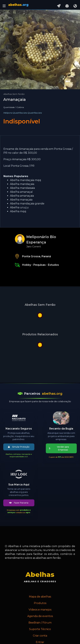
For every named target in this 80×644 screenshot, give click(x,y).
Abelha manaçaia (21, 200)
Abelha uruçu (19, 207)
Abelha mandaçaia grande (27, 204)
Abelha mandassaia (22, 188)
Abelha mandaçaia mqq (26, 180)
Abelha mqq (18, 211)
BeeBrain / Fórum (40, 623)
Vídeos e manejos (40, 610)
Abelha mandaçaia (22, 184)
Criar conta (40, 636)
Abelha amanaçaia (22, 196)
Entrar (40, 642)
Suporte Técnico (40, 629)
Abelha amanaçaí (21, 192)
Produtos (40, 603)
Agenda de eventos (40, 616)
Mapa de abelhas (40, 597)
